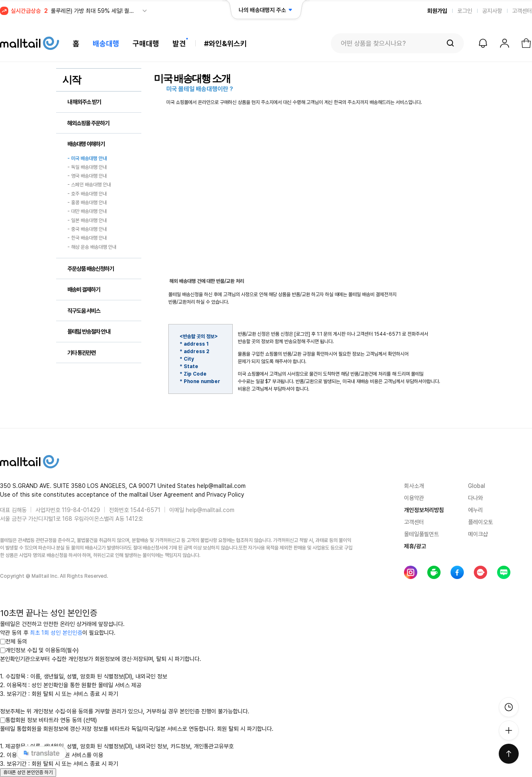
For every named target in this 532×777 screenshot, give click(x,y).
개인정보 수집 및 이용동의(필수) (39, 650)
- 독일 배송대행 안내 (87, 167)
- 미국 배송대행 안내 (87, 158)
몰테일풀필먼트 (421, 534)
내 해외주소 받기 (84, 102)
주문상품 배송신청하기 (91, 269)
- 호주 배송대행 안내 (87, 194)
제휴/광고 (415, 546)
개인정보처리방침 (424, 510)
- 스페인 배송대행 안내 (89, 185)
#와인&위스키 (225, 43)
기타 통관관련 (81, 353)
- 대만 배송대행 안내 (87, 212)
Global (477, 486)
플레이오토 (480, 522)
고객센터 (522, 11)
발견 (179, 43)
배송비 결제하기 (84, 290)
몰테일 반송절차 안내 (89, 332)
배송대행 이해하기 (86, 144)
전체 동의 (14, 641)
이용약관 (414, 498)
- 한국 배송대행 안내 (87, 238)
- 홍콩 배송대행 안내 (87, 203)
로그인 (465, 11)
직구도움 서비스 (84, 311)
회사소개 (414, 486)
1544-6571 (145, 510)
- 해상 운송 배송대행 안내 (92, 247)
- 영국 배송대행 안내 (87, 176)
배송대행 (106, 43)
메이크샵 (478, 534)
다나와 (475, 498)
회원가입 (437, 11)
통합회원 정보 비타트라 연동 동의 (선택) (48, 720)
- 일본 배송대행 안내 (87, 220)
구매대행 (146, 43)
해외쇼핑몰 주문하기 (88, 123)
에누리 (475, 510)
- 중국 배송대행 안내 (87, 229)
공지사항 (492, 11)
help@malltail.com (210, 510)
